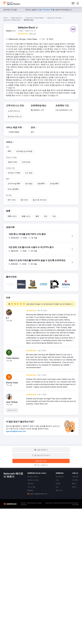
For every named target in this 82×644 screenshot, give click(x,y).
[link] (73, 3)
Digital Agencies (17, 18)
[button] (73, 29)
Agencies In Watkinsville (12, 20)
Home (5, 18)
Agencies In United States (35, 18)
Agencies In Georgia (54, 18)
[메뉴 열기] (78, 3)
